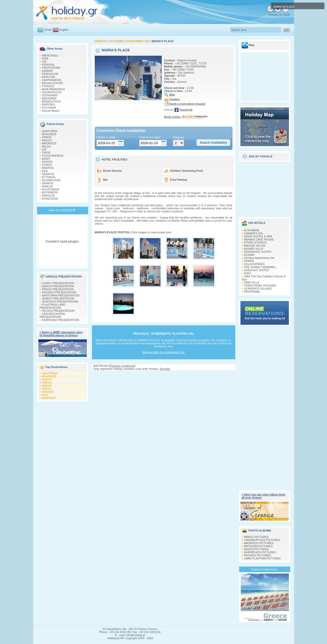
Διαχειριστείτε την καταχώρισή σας (163, 352)
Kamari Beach (51, 111)
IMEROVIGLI (50, 55)
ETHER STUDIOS (255, 243)
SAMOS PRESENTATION (58, 298)
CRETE (47, 389)
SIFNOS (47, 162)
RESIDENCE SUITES (258, 252)
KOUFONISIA (51, 189)
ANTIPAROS (50, 192)
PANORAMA (252, 292)
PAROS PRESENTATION (58, 289)
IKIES (248, 273)
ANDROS (48, 168)
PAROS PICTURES (256, 537)
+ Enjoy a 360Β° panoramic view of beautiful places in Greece (61, 334)
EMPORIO (49, 105)
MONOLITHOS (51, 101)
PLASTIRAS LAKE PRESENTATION (52, 306)
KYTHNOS (49, 177)
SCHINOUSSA (51, 180)
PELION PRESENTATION (58, 311)
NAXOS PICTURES (256, 549)
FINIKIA (249, 261)
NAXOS (47, 140)
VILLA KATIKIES (254, 264)
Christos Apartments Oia (259, 258)
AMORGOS (49, 143)
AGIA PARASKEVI (53, 89)
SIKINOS (48, 183)
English (64, 30)
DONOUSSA (50, 199)
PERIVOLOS (50, 74)
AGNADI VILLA (253, 249)
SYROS (47, 165)
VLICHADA (49, 108)
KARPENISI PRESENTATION (61, 320)
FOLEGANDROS (53, 156)
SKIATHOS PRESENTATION (60, 302)
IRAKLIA (47, 186)
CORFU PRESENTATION (58, 283)
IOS (44, 149)
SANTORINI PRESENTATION (61, 295)
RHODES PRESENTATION (59, 292)
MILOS (46, 146)
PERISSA (48, 65)
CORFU (47, 379)
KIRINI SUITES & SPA (258, 236)
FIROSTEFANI (51, 68)
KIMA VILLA (252, 282)
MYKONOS (49, 134)
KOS (45, 395)
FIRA (45, 59)
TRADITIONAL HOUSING (260, 285)
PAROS (47, 137)
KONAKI (249, 255)
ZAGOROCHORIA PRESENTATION (52, 315)
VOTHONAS (50, 95)
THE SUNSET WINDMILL (260, 267)
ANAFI (46, 159)
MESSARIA (49, 98)
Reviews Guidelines (122, 366)
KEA (45, 171)
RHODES (48, 392)
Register (165, 369)
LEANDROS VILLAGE (258, 289)
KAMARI (47, 71)
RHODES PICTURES (258, 555)
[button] (213, 143)
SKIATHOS (49, 398)
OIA (44, 62)
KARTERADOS (52, 80)
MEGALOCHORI (52, 83)
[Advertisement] (163, 375)
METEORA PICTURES (258, 546)
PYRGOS (48, 86)
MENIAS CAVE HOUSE (259, 239)
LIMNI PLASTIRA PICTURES (262, 558)
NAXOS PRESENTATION (58, 286)
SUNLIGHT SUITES (256, 270)
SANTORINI (50, 131)
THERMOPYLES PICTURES (262, 540)
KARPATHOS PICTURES (260, 552)
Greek (48, 30)
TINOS (46, 153)
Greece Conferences (265, 569)
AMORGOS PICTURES (259, 543)
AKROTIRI (48, 77)
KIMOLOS (48, 195)
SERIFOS (48, 174)
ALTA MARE (251, 230)
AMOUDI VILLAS (254, 246)
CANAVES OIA (253, 233)
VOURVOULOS (52, 92)
